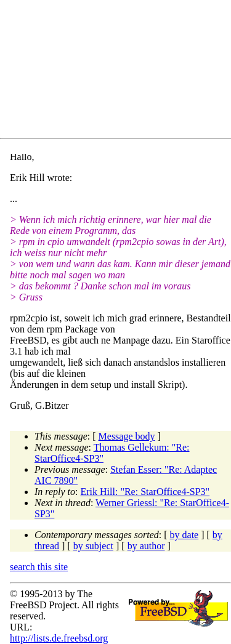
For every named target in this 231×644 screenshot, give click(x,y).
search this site (39, 567)
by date (184, 535)
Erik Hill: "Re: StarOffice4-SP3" (145, 492)
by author (146, 546)
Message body (127, 436)
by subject (93, 546)
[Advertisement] (120, 71)
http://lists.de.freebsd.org (59, 638)
